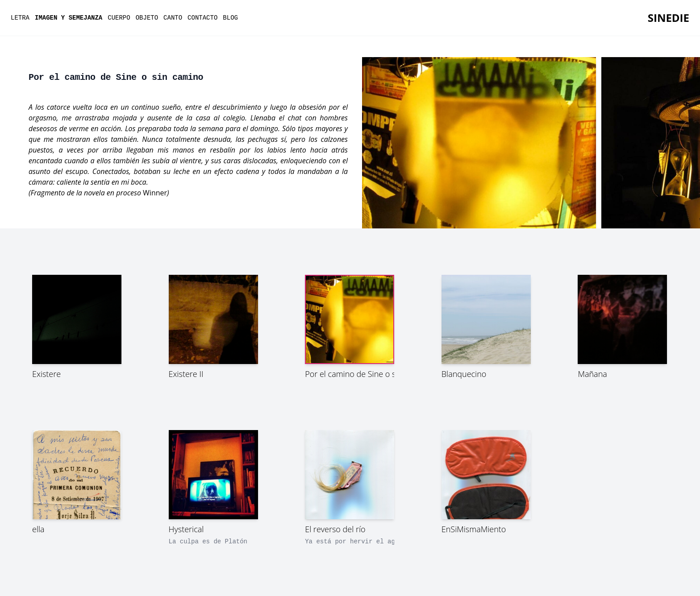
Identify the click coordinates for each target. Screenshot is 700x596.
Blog (230, 18)
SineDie (669, 18)
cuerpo (119, 18)
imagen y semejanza (69, 18)
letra (20, 18)
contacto (202, 18)
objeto (147, 18)
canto (173, 18)
